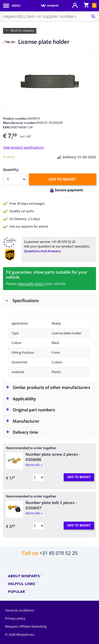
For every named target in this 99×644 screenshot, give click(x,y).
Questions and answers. (43, 251)
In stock (9, 157)
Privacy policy (15, 618)
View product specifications (23, 147)
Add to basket (62, 179)
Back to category (22, 30)
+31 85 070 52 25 (63, 242)
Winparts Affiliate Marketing (26, 626)
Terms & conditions (19, 610)
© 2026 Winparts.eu (20, 634)
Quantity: (11, 170)
